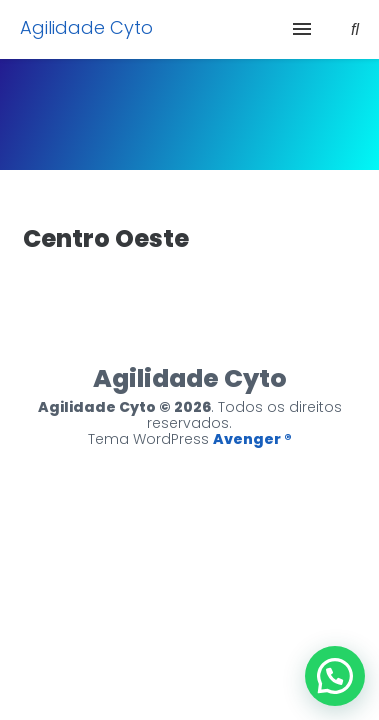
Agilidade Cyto (86, 27)
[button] (335, 676)
